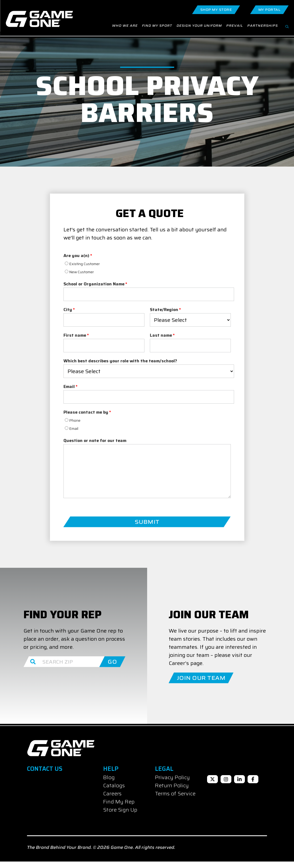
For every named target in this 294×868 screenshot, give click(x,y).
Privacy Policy (172, 784)
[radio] (104, 269)
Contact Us (45, 775)
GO (112, 668)
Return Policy (172, 792)
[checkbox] (104, 273)
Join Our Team (201, 684)
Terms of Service (175, 800)
